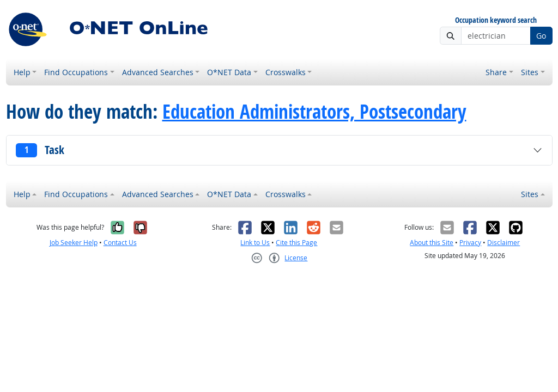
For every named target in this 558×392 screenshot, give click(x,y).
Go (541, 36)
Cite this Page (296, 243)
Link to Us (255, 243)
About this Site (432, 243)
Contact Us (120, 243)
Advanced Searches (158, 72)
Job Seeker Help (74, 243)
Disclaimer (504, 243)
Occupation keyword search (496, 20)
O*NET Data (229, 72)
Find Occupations (76, 72)
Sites (530, 72)
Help (22, 72)
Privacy (470, 243)
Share (496, 72)
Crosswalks (286, 72)
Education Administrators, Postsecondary (314, 112)
